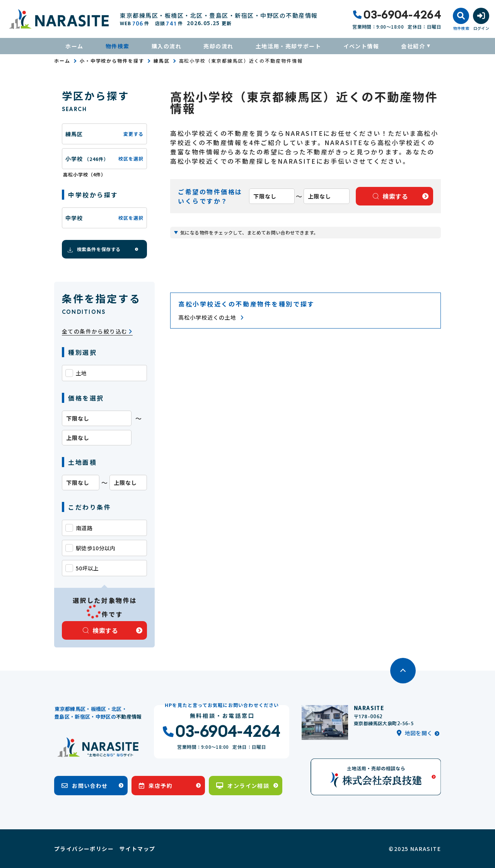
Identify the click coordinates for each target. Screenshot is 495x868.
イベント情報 (361, 46)
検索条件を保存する (94, 249)
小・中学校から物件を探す (112, 61)
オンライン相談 (243, 786)
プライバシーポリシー (84, 849)
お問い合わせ (85, 786)
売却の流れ (218, 46)
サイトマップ (137, 849)
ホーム (74, 46)
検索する (101, 630)
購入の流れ (166, 46)
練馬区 (162, 61)
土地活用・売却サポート (288, 46)
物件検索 (118, 46)
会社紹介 (413, 46)
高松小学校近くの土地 (211, 318)
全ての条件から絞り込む (97, 331)
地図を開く (415, 733)
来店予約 (156, 786)
